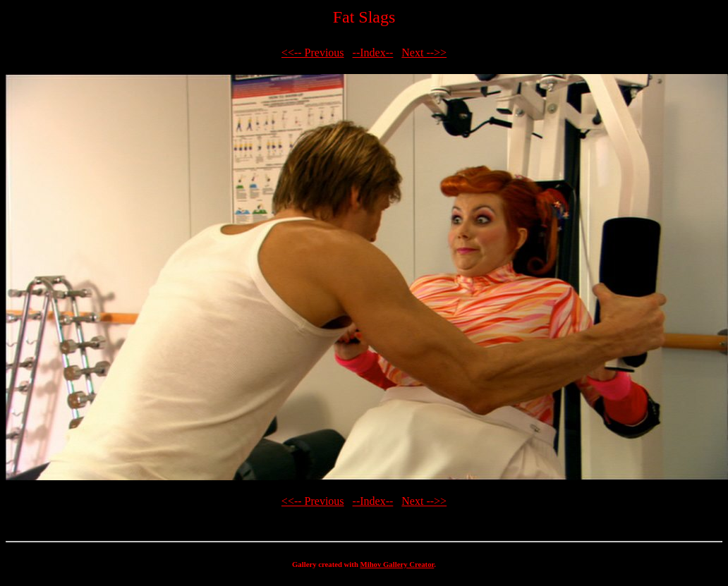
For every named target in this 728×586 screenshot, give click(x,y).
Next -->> (424, 53)
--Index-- (373, 53)
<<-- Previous (313, 53)
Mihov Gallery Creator (398, 564)
